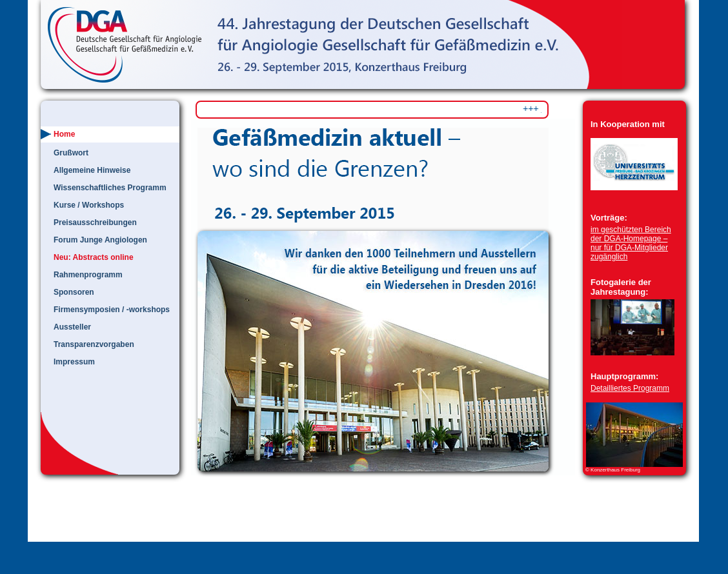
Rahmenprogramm (88, 275)
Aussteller (72, 327)
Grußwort (71, 153)
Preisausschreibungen (95, 223)
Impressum (74, 362)
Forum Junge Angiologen (100, 240)
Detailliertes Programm (630, 388)
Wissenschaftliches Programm (110, 188)
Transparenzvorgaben (94, 344)
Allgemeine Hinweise (92, 170)
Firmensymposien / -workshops (112, 310)
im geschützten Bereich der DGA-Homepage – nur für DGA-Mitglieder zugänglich (631, 243)
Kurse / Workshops (89, 205)
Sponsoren (74, 292)
